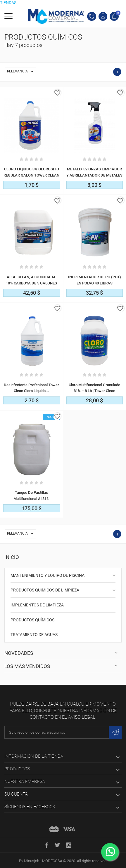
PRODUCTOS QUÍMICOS (32, 620)
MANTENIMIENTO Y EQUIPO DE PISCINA (48, 575)
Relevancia (21, 72)
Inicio (12, 557)
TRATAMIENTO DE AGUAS (34, 635)
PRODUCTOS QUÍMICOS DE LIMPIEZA (45, 590)
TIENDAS (8, 3)
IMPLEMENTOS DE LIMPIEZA (37, 605)
